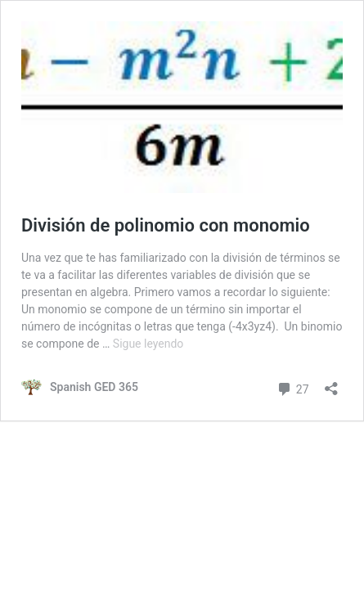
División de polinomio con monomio (166, 225)
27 (292, 387)
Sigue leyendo (148, 344)
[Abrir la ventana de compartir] (331, 383)
